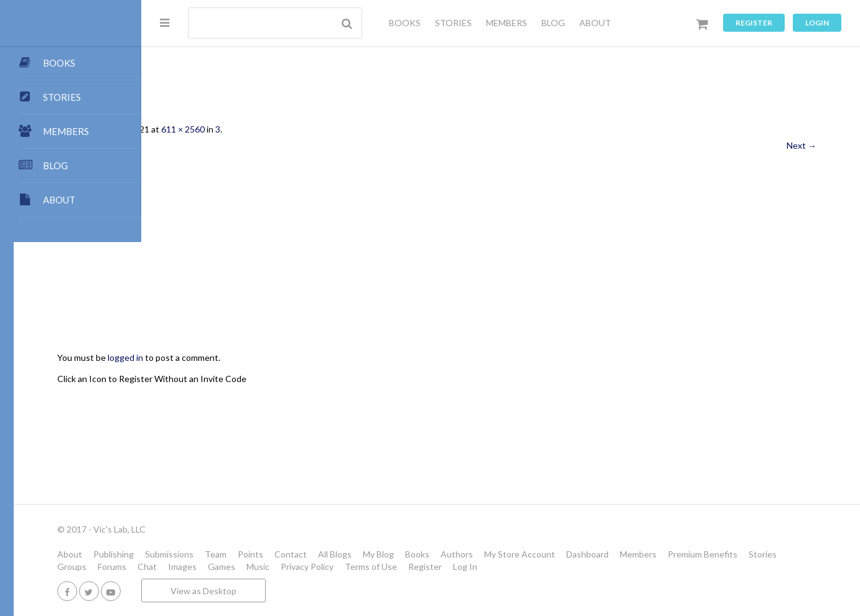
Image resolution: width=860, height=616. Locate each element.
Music (506, 567)
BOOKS (405, 23)
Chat (395, 567)
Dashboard (715, 554)
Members (766, 554)
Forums (360, 567)
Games (469, 567)
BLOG (553, 23)
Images (430, 567)
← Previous (207, 145)
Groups (320, 567)
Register (754, 23)
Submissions (297, 554)
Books (545, 554)
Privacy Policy (555, 567)
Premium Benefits (220, 567)
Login (817, 23)
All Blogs (462, 554)
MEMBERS (507, 23)
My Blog (506, 554)
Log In (713, 567)
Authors (584, 554)
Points (378, 554)
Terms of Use (619, 567)
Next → (802, 145)
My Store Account (647, 554)
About (197, 554)
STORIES (453, 23)
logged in (253, 357)
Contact (418, 554)
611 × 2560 (311, 129)
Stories (280, 567)
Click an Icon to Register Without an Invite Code (279, 379)
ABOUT (595, 23)
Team (343, 554)
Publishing (241, 554)
